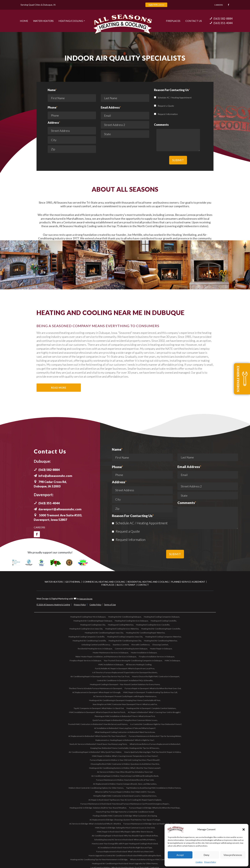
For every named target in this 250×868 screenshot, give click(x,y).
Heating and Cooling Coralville (163, 621)
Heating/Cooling (71, 21)
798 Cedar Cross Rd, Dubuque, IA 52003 (51, 484)
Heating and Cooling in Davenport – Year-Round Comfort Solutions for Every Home (125, 684)
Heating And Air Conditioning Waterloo (160, 640)
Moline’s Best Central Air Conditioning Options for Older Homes (96, 788)
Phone (53, 107)
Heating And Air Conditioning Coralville (89, 640)
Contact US (194, 21)
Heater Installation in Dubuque (144, 652)
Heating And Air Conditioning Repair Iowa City (104, 632)
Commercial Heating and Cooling (104, 582)
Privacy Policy (210, 862)
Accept (180, 855)
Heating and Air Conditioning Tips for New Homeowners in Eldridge (99, 859)
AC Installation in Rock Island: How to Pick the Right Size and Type (125, 847)
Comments (187, 503)
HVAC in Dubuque (172, 660)
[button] (244, 829)
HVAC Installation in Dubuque (111, 664)
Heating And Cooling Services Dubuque (131, 621)
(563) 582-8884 (221, 18)
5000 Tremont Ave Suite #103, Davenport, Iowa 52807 (59, 517)
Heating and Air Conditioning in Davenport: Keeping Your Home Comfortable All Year (125, 700)
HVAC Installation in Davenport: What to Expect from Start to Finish (97, 712)
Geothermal (73, 582)
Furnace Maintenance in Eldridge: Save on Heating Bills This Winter (152, 824)
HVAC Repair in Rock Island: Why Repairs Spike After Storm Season (125, 831)
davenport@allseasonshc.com (58, 509)
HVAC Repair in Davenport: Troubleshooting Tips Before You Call (150, 692)
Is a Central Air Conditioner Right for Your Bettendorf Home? (156, 724)
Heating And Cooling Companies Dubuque (162, 617)
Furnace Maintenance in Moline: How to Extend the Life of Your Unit (125, 780)
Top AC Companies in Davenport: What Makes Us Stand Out (99, 708)
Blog (120, 585)
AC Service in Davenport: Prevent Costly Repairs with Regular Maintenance (125, 696)
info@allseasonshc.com (54, 476)
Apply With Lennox (156, 5)
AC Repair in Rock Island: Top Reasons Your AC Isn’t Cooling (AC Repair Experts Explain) (125, 800)
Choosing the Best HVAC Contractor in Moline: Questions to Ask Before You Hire (125, 764)
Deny (206, 855)
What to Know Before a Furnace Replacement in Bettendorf (155, 744)
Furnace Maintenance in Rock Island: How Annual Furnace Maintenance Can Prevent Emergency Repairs (125, 804)
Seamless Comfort (121, 644)
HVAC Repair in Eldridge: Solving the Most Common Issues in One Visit (125, 827)
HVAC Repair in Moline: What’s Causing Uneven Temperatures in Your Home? (125, 756)
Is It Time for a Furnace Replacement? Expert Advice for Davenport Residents (125, 672)
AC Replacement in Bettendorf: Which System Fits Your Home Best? (97, 736)
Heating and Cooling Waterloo (121, 625)
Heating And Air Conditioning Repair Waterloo (145, 632)
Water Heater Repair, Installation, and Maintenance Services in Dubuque (106, 656)
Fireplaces (173, 21)
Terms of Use (110, 604)
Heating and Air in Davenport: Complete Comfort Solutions (151, 708)
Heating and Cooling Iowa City (93, 625)
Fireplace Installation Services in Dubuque (157, 656)
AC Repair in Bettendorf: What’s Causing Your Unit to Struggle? (154, 712)
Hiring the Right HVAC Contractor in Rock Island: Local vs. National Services (125, 796)
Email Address (111, 107)
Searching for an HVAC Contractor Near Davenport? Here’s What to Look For (125, 704)
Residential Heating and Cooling (148, 582)
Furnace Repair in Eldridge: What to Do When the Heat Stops (154, 808)
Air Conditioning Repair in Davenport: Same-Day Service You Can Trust (100, 676)
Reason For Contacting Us (133, 516)
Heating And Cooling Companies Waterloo (163, 636)
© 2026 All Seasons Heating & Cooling (53, 604)
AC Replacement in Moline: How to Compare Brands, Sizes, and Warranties (125, 784)
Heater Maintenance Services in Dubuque (110, 652)
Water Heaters (43, 21)
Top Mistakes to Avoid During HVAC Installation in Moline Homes (153, 788)
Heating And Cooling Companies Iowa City (125, 636)
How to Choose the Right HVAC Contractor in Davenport (156, 676)
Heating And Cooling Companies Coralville (86, 636)
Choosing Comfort (160, 644)
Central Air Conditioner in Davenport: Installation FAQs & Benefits (125, 680)
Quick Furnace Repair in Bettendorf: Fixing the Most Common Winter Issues (125, 720)
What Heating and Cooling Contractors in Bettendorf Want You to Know (125, 732)
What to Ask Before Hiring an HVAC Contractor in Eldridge (155, 859)
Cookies (199, 862)
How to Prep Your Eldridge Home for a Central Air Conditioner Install (125, 812)
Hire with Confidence (140, 644)
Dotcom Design (86, 599)
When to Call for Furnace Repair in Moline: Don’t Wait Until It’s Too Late (125, 792)
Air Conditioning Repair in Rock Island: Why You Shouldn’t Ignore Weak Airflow (125, 835)
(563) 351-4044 (221, 23)
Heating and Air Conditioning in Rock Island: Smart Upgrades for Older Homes (125, 863)
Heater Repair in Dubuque (161, 648)
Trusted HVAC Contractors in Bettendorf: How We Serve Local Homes (98, 724)
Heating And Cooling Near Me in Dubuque (88, 617)
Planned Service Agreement (188, 582)
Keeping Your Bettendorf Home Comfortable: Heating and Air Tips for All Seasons (125, 748)
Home (24, 21)
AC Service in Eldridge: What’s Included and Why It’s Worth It (95, 824)
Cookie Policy (95, 604)
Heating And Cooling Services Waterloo (122, 629)
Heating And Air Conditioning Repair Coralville (161, 629)
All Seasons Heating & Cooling (139, 664)
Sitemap (130, 585)
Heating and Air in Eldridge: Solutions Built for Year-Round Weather (98, 808)
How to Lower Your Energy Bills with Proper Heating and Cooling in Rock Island (125, 843)
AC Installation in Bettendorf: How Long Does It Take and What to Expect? (125, 728)
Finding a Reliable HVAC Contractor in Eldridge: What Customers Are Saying (125, 816)
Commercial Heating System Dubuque (131, 648)
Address (54, 122)
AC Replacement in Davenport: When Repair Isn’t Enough (96, 692)
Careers (217, 5)
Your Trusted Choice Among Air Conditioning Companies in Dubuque (133, 660)
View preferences (233, 855)
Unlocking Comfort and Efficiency (96, 644)
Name (72, 96)
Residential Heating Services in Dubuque (95, 648)
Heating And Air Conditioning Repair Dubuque (93, 621)
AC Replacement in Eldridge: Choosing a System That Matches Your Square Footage (125, 820)
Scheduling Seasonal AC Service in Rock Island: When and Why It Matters (125, 839)
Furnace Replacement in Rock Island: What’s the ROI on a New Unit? (125, 851)
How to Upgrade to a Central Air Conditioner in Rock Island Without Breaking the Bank (125, 855)
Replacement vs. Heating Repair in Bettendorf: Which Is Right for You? (125, 740)
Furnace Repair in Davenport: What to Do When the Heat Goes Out (153, 688)
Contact (143, 585)
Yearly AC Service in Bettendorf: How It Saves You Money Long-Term (98, 744)
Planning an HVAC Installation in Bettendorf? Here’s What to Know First (125, 716)
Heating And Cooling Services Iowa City (86, 629)
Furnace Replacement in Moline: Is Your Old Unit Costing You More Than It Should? (125, 760)
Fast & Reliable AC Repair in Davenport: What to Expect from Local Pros (125, 668)
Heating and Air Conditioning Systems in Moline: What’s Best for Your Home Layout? (125, 768)
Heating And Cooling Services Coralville (153, 625)
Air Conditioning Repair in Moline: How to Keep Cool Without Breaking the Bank (125, 776)
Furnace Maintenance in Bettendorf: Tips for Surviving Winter (155, 736)
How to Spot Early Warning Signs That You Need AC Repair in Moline (153, 752)
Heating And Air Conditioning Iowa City (125, 640)
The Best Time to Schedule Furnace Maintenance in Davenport (95, 688)
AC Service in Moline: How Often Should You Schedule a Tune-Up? (125, 772)
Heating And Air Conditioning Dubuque (125, 617)
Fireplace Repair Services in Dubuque (85, 660)
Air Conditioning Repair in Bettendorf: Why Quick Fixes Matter (95, 752)
